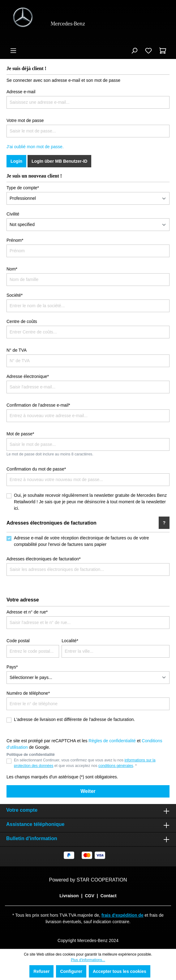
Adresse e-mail (21, 92)
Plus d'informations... (88, 960)
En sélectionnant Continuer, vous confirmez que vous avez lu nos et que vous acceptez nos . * (85, 763)
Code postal (18, 641)
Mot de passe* (20, 434)
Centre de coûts (22, 321)
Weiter (88, 791)
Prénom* (15, 240)
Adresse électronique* (28, 376)
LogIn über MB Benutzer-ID (59, 161)
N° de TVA (17, 350)
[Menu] (13, 51)
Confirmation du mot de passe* (36, 469)
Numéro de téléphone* (28, 693)
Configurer (71, 971)
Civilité (13, 214)
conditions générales (116, 766)
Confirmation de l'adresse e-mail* (38, 405)
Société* (15, 295)
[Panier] (163, 51)
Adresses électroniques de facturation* (44, 559)
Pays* (12, 667)
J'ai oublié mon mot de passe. (35, 147)
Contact (109, 896)
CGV (89, 896)
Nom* (12, 269)
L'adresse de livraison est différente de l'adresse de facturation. (74, 719)
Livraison (69, 896)
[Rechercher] (134, 51)
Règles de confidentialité (112, 741)
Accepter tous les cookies (120, 971)
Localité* (70, 641)
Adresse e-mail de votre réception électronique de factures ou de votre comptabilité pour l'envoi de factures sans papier (82, 541)
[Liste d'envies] (148, 51)
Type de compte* (23, 188)
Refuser (41, 971)
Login (16, 161)
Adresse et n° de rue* (27, 612)
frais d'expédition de (122, 915)
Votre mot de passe (25, 120)
